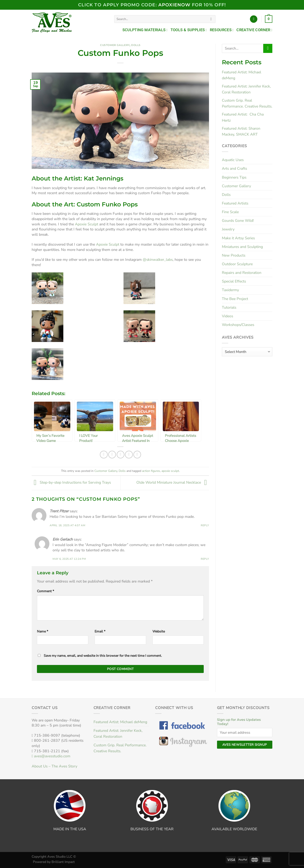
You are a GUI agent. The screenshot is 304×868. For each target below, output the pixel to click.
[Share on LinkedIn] (137, 455)
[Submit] (211, 19)
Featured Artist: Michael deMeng (120, 722)
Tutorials (229, 307)
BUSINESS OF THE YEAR (152, 829)
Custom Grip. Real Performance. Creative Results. (120, 748)
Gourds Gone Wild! (238, 221)
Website (159, 631)
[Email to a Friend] (121, 455)
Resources (222, 30)
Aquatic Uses (233, 160)
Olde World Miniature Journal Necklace (173, 482)
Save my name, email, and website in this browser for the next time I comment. (103, 656)
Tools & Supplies (189, 30)
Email (100, 631)
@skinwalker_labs (158, 260)
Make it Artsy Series (238, 238)
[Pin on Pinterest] (129, 455)
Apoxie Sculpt (87, 224)
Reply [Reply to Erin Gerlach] (205, 559)
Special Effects (234, 281)
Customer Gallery (115, 45)
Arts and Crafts (234, 168)
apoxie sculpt (170, 471)
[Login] (254, 19)
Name (43, 631)
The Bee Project (235, 299)
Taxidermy (230, 290)
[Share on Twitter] (112, 455)
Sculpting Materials (145, 30)
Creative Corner (254, 30)
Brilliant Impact (63, 862)
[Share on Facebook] (104, 455)
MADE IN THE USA (70, 829)
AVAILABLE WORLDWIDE (234, 829)
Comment (45, 591)
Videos (227, 316)
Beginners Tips (234, 177)
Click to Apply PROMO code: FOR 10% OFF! (152, 5)
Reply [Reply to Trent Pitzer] (205, 525)
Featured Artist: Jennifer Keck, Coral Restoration (118, 733)
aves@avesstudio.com (51, 756)
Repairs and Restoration (242, 273)
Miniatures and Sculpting (242, 247)
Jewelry (228, 229)
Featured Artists (235, 203)
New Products (234, 255)
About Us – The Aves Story (54, 766)
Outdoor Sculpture (237, 264)
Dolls (136, 45)
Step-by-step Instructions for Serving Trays (71, 482)
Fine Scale (230, 212)
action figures (151, 471)
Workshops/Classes (238, 325)
